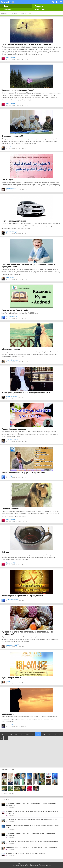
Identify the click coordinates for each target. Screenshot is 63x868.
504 (27, 734)
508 (49, 734)
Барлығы (31, 14)
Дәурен (8, 681)
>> (6, 738)
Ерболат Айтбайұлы (12, 232)
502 (16, 734)
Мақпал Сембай (10, 58)
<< (2, 734)
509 (55, 734)
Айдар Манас (10, 147)
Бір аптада (15, 14)
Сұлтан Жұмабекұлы (12, 317)
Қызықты (7, 9)
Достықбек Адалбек (12, 440)
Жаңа (6, 6)
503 (22, 734)
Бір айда (23, 14)
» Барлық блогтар (8, 794)
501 (11, 734)
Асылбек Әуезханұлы (12, 360)
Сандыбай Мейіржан (12, 725)
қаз (13, 1)
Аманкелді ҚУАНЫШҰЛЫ (13, 645)
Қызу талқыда (41, 9)
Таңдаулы (39, 6)
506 (38, 734)
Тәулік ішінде (5, 14)
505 (33, 734)
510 (60, 734)
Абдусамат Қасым (11, 188)
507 (44, 734)
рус (13, 3)
